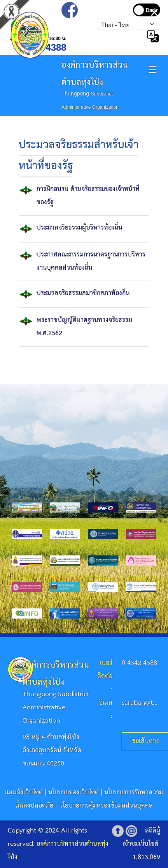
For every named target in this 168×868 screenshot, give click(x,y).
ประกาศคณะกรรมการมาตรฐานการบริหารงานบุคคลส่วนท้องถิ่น (91, 261)
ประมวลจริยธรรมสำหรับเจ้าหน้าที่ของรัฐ (79, 156)
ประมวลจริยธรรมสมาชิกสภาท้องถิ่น (83, 293)
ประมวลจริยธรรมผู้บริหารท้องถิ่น (79, 228)
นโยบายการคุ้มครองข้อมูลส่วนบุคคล (106, 806)
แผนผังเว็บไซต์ (24, 793)
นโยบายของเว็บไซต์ (73, 793)
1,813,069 (146, 857)
